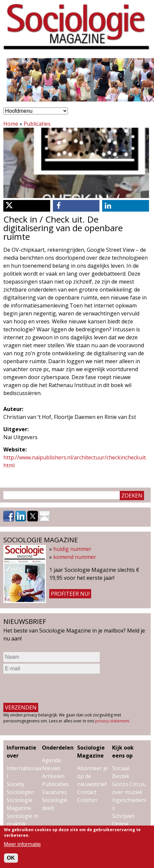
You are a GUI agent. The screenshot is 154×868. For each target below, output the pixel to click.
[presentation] (54, 688)
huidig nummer (72, 549)
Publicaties (37, 124)
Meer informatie (22, 844)
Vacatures (54, 792)
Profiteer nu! (70, 594)
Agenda (51, 760)
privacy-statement (112, 721)
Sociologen (20, 792)
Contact (87, 792)
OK (11, 858)
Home (11, 124)
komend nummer (75, 557)
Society (15, 784)
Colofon (87, 800)
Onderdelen (58, 748)
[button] (27, 206)
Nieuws (51, 768)
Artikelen (53, 776)
